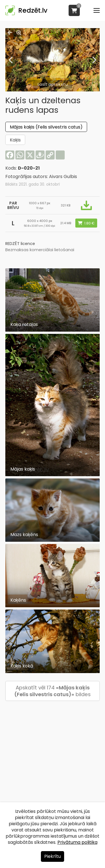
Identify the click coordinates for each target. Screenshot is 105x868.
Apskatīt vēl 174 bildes (53, 691)
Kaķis (15, 140)
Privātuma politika (77, 842)
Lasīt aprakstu (53, 84)
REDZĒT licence (20, 244)
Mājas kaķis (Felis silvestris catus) (46, 127)
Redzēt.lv (33, 10)
